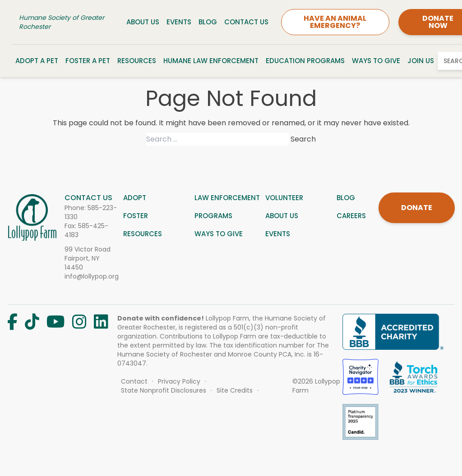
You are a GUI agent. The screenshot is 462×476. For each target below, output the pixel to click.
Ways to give (219, 234)
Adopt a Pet (37, 61)
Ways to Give (376, 61)
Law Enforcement (227, 198)
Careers (351, 216)
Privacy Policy (179, 381)
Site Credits (235, 390)
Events (179, 22)
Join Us (421, 61)
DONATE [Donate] (417, 208)
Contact (134, 381)
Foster (136, 216)
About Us (143, 22)
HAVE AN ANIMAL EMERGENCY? (335, 22)
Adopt (135, 198)
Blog (208, 22)
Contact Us (246, 22)
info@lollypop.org (92, 276)
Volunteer (284, 198)
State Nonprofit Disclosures (164, 390)
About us (282, 216)
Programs (213, 216)
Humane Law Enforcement (211, 61)
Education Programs (305, 61)
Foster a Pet (88, 61)
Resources (137, 61)
